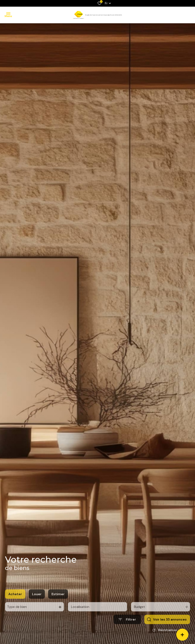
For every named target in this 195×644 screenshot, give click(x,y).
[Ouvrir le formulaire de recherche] (127, 627)
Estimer (58, 601)
